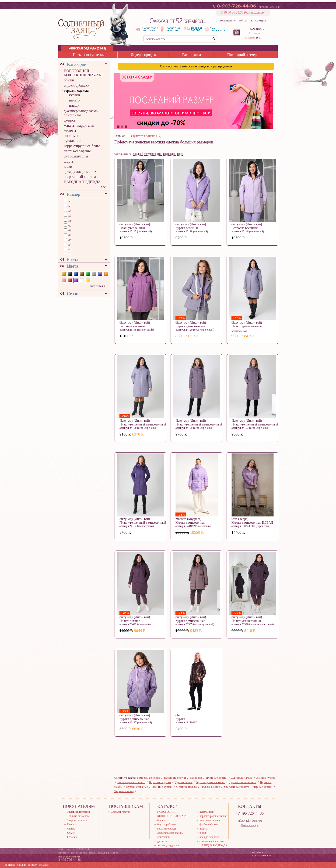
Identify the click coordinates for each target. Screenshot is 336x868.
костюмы (71, 136)
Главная (120, 136)
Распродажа (192, 55)
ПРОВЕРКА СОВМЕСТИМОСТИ (262, 854)
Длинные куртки (217, 778)
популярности (152, 154)
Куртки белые (184, 782)
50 (69, 201)
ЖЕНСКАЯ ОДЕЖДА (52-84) (87, 49)
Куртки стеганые (137, 787)
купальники (73, 141)
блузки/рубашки (77, 85)
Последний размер (242, 55)
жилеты (70, 131)
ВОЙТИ (242, 21)
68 (69, 245)
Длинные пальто (242, 778)
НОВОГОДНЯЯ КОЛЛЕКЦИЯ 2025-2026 (84, 73)
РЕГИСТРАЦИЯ (258, 21)
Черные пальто (124, 791)
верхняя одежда (76, 90)
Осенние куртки (162, 787)
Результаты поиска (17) (145, 136)
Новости (72, 824)
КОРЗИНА (257, 29)
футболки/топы (76, 156)
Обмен (71, 833)
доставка (10, 865)
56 (69, 216)
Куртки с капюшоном (242, 782)
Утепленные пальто (236, 787)
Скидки (72, 829)
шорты (69, 161)
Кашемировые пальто (131, 782)
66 (69, 240)
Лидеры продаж (143, 55)
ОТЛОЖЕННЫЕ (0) (226, 21)
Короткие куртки (160, 782)
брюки (69, 80)
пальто (74, 100)
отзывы (43, 865)
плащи (74, 105)
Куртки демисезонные (210, 782)
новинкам (169, 154)
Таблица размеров (78, 816)
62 (69, 230)
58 (69, 221)
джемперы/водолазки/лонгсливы (81, 113)
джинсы (70, 120)
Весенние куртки (175, 778)
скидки (21, 865)
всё (103, 187)
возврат (32, 865)
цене (180, 154)
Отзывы (72, 837)
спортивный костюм (80, 177)
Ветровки (196, 778)
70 (69, 250)
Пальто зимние (210, 787)
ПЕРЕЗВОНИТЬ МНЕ (269, 7)
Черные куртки (263, 787)
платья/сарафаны (77, 151)
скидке (137, 154)
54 (69, 211)
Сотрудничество (121, 812)
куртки (75, 95)
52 (69, 206)
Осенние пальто (187, 787)
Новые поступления (89, 55)
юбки (68, 166)
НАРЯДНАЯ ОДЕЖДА (82, 182)
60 (69, 226)
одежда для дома (77, 172)
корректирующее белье (82, 146)
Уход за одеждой (77, 820)
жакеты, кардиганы (79, 125)
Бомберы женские (149, 778)
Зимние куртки (266, 778)
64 (69, 235)
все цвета (98, 286)
